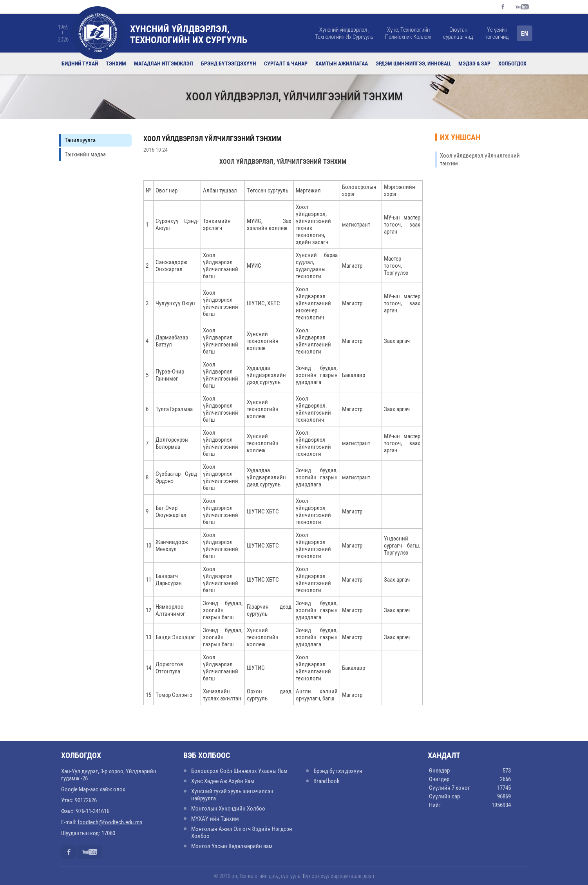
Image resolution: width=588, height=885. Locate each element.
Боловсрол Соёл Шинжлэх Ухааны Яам (239, 771)
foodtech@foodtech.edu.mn (110, 822)
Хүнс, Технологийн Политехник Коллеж (408, 33)
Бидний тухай (80, 63)
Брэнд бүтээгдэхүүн (229, 63)
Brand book (327, 781)
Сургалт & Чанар (286, 63)
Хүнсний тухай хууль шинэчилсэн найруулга (232, 795)
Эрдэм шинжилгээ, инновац (413, 63)
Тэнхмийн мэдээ (85, 154)
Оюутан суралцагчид (458, 33)
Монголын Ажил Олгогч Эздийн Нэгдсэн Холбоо (242, 832)
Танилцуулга (80, 140)
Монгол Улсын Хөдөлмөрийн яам (232, 846)
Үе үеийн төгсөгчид (497, 33)
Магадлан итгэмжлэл (164, 63)
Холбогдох (512, 63)
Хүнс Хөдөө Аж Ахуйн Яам (223, 781)
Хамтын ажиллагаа (342, 63)
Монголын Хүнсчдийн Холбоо (228, 809)
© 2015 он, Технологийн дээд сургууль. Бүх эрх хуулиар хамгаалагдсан (294, 876)
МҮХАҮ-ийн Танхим (215, 819)
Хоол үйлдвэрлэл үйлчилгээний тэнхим (213, 139)
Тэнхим (116, 63)
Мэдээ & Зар (474, 63)
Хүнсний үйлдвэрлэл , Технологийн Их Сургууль (344, 33)
